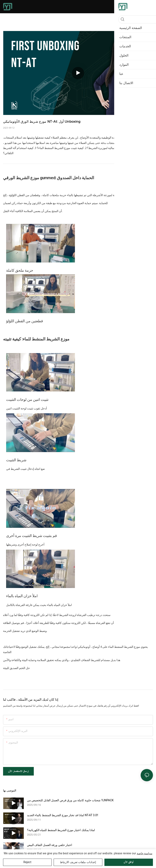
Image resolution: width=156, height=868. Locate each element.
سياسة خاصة (145, 853)
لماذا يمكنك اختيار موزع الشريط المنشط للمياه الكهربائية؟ (61, 830)
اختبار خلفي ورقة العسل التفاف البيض (50, 845)
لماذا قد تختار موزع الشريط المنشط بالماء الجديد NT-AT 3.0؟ (63, 815)
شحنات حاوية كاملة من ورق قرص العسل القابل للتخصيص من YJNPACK (70, 800)
